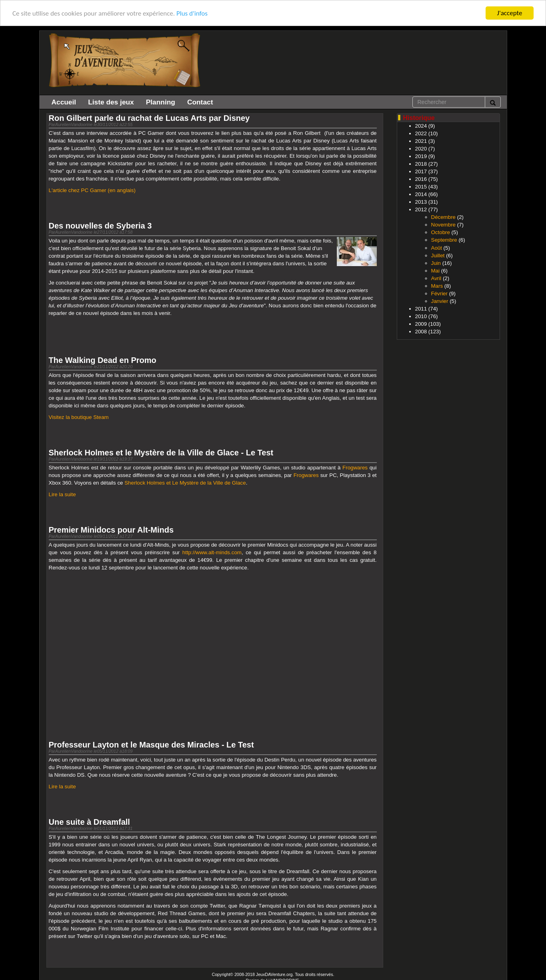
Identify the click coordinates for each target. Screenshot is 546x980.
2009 (421, 324)
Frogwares (355, 468)
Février (439, 294)
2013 (421, 202)
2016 (421, 179)
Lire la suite (62, 494)
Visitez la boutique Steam (79, 417)
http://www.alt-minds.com (212, 552)
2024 (421, 126)
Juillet (438, 255)
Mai (435, 271)
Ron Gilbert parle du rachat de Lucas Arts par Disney (149, 118)
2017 (421, 171)
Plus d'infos (192, 13)
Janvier (440, 301)
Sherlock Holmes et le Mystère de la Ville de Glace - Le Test (161, 453)
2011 (421, 309)
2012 (421, 209)
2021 (421, 141)
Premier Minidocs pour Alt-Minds (111, 530)
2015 (421, 187)
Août (437, 248)
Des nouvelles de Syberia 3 (100, 226)
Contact (200, 102)
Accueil (64, 102)
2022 (421, 133)
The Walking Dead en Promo (103, 360)
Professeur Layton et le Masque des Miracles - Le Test (151, 745)
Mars (437, 286)
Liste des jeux (111, 102)
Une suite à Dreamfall (89, 822)
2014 (421, 194)
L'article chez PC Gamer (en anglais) (92, 190)
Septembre (444, 240)
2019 (421, 156)
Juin (436, 263)
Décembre (443, 217)
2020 (421, 149)
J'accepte (510, 13)
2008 (421, 332)
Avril (436, 278)
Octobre (441, 232)
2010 (421, 316)
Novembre (443, 225)
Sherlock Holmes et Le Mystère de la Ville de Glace (185, 483)
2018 (421, 164)
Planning (161, 102)
